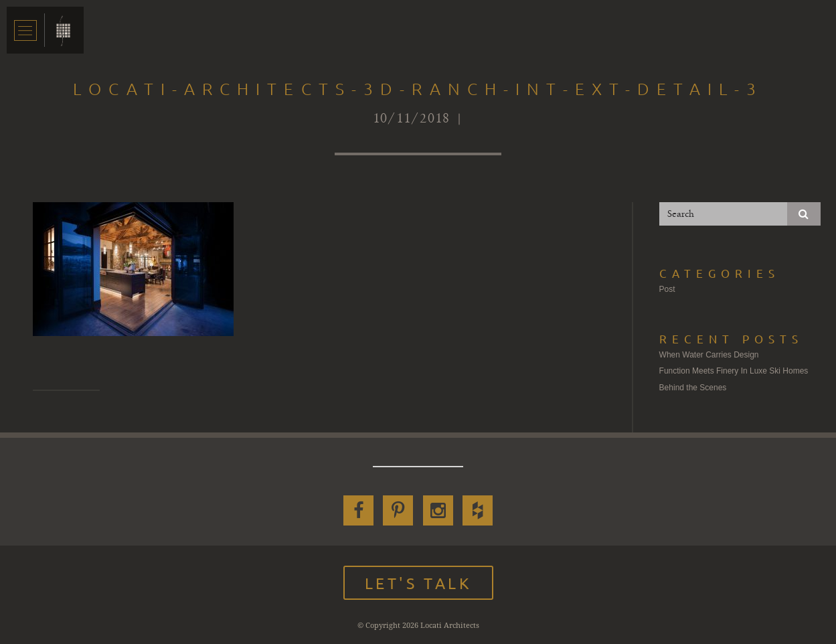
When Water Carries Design (709, 355)
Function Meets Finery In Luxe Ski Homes (734, 371)
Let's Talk (418, 583)
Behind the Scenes (693, 388)
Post (667, 289)
